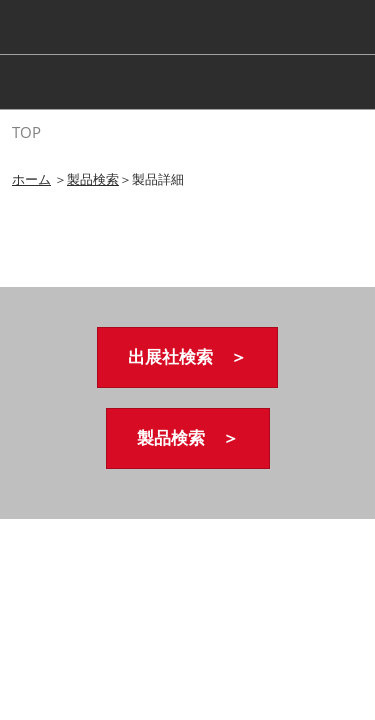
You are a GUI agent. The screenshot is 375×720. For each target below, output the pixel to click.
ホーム (31, 179)
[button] (187, 357)
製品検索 (93, 179)
